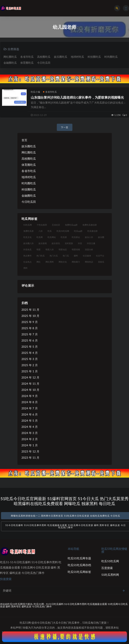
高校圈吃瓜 (44, 57)
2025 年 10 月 (30, 316)
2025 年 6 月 (30, 340)
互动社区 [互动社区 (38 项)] (56, 225)
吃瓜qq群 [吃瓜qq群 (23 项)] (78, 231)
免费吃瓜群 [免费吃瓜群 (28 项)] (29, 231)
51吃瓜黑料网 (110, 575)
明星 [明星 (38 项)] (39, 249)
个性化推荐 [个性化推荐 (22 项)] (42, 225)
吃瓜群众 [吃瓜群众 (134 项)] (76, 237)
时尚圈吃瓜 (111, 57)
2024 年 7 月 (30, 408)
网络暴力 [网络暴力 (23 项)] (76, 262)
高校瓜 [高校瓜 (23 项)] (101, 262)
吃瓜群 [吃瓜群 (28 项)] (64, 237)
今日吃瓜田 (44, 63)
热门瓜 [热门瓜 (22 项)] (66, 256)
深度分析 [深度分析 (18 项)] (89, 249)
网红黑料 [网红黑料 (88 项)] (50, 262)
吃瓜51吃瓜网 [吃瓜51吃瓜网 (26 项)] (63, 231)
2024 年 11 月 (30, 384)
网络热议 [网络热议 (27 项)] (89, 262)
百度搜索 (107, 568)
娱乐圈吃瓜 (61, 57)
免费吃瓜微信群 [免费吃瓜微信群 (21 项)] (90, 225)
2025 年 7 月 (30, 334)
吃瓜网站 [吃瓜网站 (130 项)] (52, 237)
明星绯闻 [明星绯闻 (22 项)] (76, 249)
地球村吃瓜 (77, 57)
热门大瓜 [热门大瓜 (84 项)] (54, 256)
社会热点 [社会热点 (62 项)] (27, 262)
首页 (24, 140)
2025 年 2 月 (30, 365)
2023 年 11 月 (30, 458)
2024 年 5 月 (30, 421)
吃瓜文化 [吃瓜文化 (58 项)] (27, 237)
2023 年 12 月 (30, 451)
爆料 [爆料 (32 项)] (76, 256)
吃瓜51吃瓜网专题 (79, 558)
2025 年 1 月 (30, 371)
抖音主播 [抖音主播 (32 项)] (91, 243)
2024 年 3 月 (30, 433)
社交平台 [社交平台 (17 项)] (100, 256)
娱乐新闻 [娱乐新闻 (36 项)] (43, 243)
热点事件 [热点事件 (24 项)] (27, 256)
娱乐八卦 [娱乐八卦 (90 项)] (89, 237)
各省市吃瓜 (27, 57)
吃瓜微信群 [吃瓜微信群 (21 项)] (92, 231)
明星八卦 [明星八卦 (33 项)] (50, 249)
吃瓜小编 (35, 92)
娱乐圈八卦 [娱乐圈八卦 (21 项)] (29, 243)
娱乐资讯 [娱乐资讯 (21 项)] (56, 243)
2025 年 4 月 (30, 353)
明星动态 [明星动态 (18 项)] (63, 249)
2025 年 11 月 (30, 310)
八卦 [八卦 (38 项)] (41, 231)
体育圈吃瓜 (27, 63)
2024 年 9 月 (30, 396)
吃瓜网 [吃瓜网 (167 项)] (40, 237)
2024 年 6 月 (30, 414)
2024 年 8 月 (30, 402)
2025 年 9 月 (30, 322)
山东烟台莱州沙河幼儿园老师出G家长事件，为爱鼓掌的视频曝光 (77, 97)
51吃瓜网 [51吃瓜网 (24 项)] (28, 225)
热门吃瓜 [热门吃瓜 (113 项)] (41, 256)
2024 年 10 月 (30, 390)
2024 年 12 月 (30, 377)
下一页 (65, 127)
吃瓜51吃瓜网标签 (79, 572)
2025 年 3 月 (30, 359)
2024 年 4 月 (30, 427)
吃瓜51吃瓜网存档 (79, 565)
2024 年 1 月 (30, 445)
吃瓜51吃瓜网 (110, 561)
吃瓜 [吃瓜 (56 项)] (50, 231)
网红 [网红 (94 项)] (39, 262)
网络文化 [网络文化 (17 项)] (63, 262)
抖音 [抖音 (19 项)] (80, 243)
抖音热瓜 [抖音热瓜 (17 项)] (27, 249)
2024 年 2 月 (30, 439)
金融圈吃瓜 (10, 63)
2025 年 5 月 (30, 347)
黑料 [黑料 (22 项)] (25, 268)
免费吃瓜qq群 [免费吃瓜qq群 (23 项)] (71, 225)
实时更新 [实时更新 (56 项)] (69, 243)
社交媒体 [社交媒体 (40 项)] (87, 256)
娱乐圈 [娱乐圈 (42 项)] (101, 237)
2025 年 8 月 (30, 328)
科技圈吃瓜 (94, 57)
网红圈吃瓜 (10, 57)
